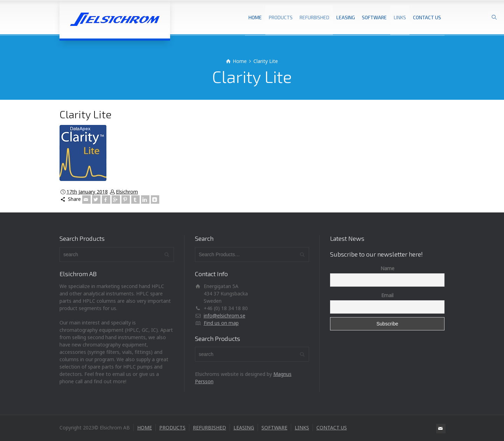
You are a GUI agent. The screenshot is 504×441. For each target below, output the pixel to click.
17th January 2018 (87, 192)
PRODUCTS (281, 17)
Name (387, 268)
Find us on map (221, 323)
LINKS (400, 17)
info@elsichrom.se (225, 316)
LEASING (346, 17)
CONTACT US (427, 17)
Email (387, 295)
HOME (255, 17)
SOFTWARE (374, 17)
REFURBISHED (314, 17)
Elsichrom (127, 192)
